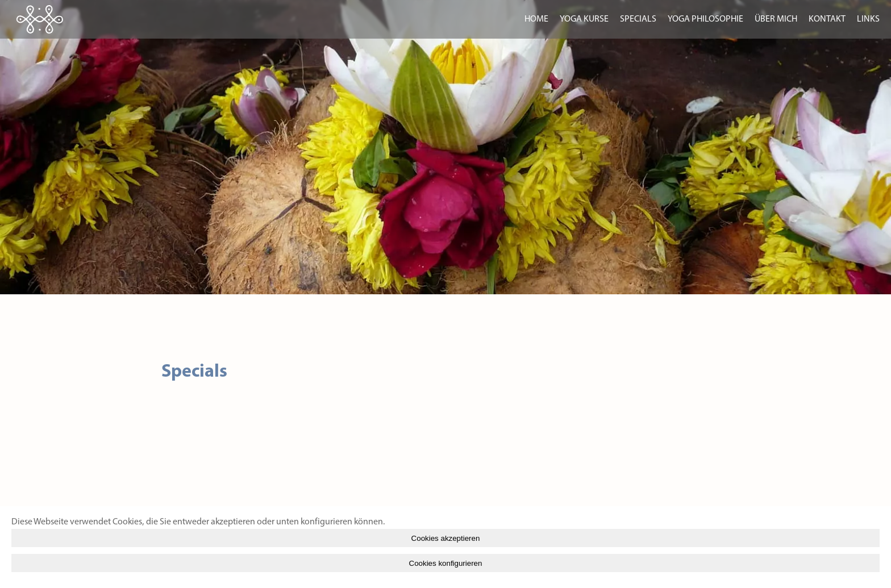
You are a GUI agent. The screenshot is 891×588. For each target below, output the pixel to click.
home (536, 19)
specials (638, 19)
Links (868, 19)
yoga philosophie (705, 19)
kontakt (827, 19)
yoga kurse (584, 19)
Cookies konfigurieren (446, 563)
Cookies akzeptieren (446, 538)
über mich (776, 19)
